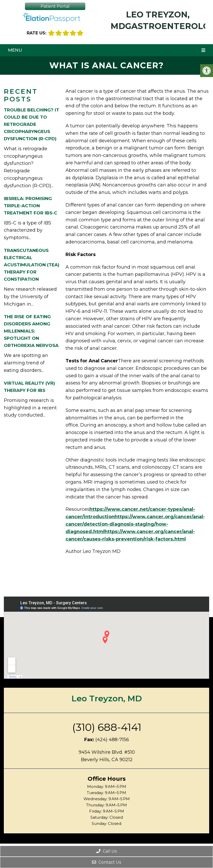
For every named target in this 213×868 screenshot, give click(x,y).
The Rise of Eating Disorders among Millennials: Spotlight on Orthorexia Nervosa (31, 331)
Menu (15, 50)
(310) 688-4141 (107, 727)
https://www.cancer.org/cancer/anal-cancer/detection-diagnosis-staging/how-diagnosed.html (135, 524)
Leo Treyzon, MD (107, 698)
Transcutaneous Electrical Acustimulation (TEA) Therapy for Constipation (32, 265)
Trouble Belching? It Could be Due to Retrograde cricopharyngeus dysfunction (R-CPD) (31, 124)
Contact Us (106, 862)
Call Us (106, 851)
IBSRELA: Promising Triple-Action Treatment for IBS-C (31, 206)
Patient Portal (55, 6)
